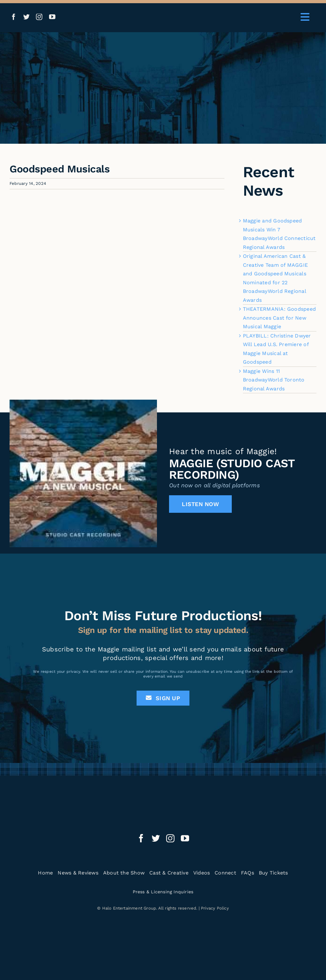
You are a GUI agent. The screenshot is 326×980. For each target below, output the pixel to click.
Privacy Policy (215, 908)
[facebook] (14, 17)
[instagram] (39, 17)
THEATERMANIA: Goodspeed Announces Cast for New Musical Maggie (280, 318)
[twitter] (26, 17)
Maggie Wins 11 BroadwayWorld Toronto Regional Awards (274, 380)
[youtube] (52, 17)
